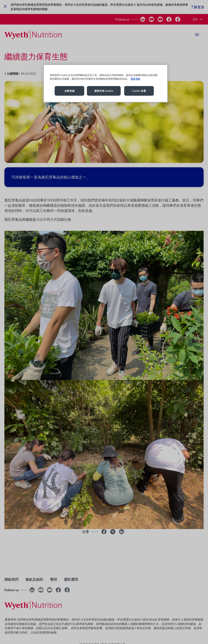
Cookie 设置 (139, 91)
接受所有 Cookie (104, 91)
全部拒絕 (70, 91)
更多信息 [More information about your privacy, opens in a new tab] (135, 79)
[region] (106, 83)
